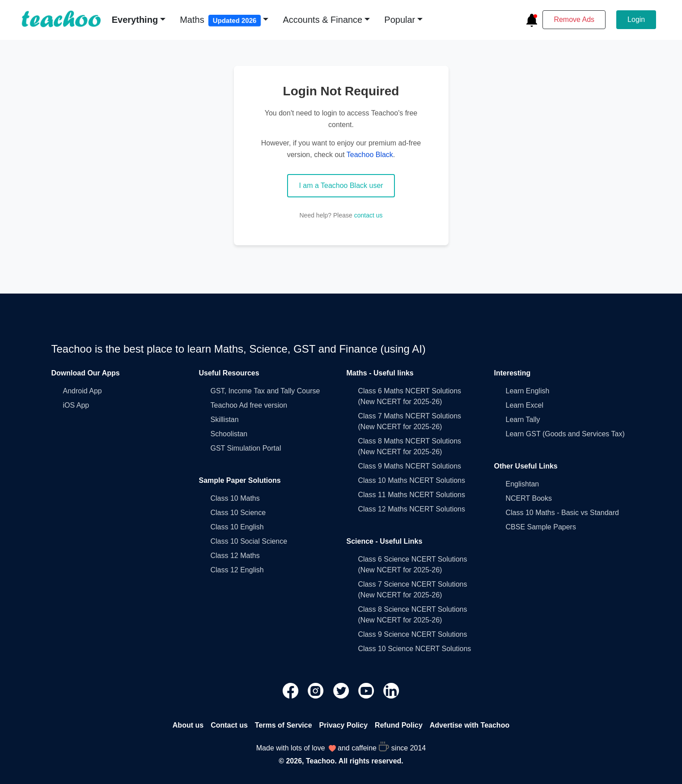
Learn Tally (523, 420)
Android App (83, 391)
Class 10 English (237, 527)
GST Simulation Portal (246, 448)
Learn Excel (525, 405)
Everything (135, 20)
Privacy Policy (344, 725)
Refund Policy (399, 725)
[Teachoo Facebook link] (292, 690)
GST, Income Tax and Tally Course (265, 391)
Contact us (229, 725)
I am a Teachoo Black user (341, 185)
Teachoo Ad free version (249, 405)
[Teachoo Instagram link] (317, 690)
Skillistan (225, 420)
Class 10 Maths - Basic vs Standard (562, 513)
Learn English (528, 391)
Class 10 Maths (235, 498)
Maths (220, 21)
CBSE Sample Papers (541, 527)
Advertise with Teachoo (470, 725)
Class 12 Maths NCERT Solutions (412, 509)
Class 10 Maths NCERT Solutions (412, 480)
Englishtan (523, 484)
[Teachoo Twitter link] (342, 690)
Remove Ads (574, 19)
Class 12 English (237, 570)
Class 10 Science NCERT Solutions (415, 649)
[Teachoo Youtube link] (367, 690)
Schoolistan (229, 434)
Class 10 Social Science (249, 541)
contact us (369, 215)
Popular (400, 20)
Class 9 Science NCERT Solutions (413, 634)
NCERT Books (529, 498)
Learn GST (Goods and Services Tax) (565, 434)
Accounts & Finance (322, 20)
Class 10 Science (238, 513)
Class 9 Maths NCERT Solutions (410, 466)
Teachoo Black (370, 155)
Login (636, 19)
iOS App (76, 405)
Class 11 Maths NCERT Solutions (412, 495)
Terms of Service (284, 725)
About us (188, 725)
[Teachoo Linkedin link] (391, 690)
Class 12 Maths (235, 556)
